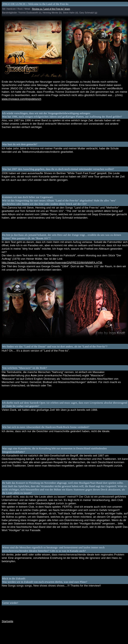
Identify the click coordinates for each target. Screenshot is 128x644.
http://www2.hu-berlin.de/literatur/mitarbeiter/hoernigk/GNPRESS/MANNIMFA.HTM (52, 263)
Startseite (7, 621)
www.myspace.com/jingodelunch (21, 99)
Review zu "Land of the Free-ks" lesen (51, 9)
